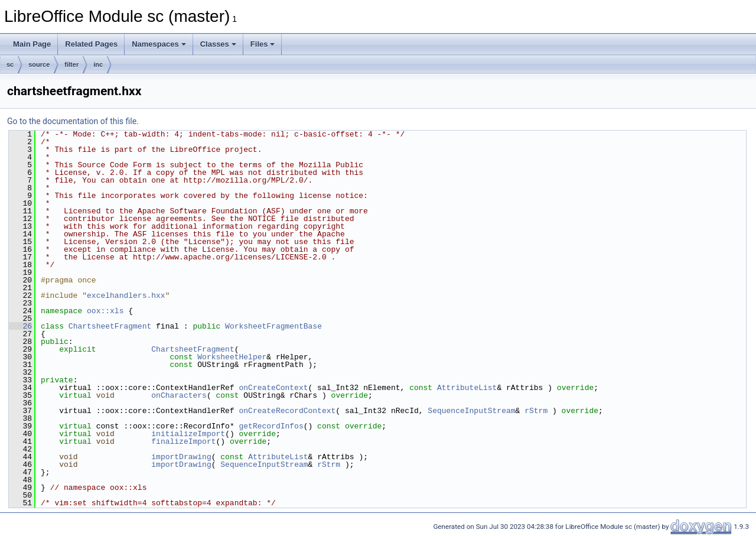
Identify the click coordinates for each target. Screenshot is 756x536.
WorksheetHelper (232, 357)
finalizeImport (183, 441)
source (39, 64)
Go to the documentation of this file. (73, 121)
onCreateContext (273, 388)
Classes (218, 44)
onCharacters (179, 395)
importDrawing (181, 457)
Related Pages (91, 44)
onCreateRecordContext (287, 411)
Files (263, 44)
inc (98, 64)
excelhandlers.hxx (126, 295)
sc (10, 64)
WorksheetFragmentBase (273, 326)
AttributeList (467, 388)
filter (71, 64)
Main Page (32, 44)
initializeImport (188, 434)
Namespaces (159, 44)
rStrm (536, 411)
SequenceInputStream (471, 411)
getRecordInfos (271, 426)
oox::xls (105, 311)
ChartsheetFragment (110, 326)
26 (20, 326)
